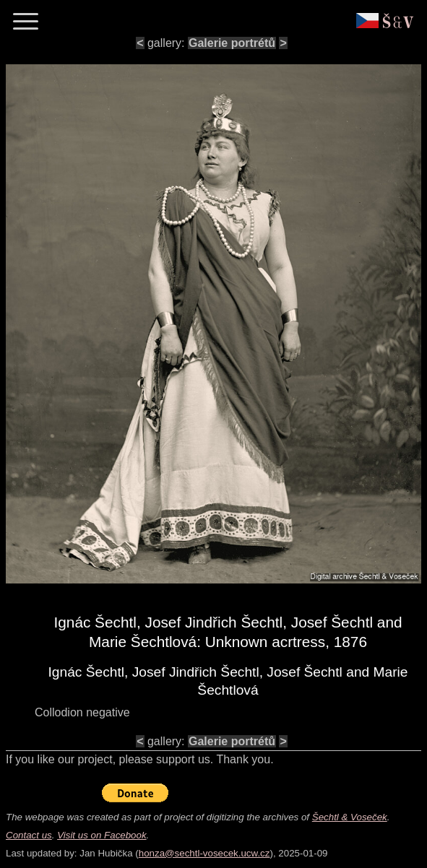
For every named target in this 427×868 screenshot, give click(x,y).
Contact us (29, 835)
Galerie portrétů (232, 43)
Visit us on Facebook (102, 835)
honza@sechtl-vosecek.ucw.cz (204, 853)
